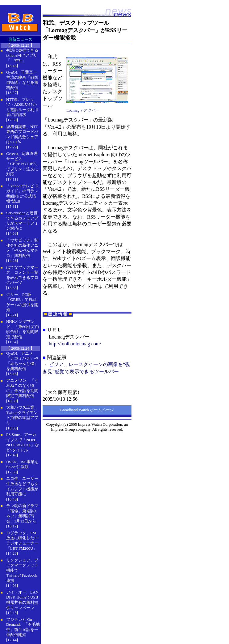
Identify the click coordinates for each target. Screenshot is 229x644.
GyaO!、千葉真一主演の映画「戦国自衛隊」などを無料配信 (22, 80)
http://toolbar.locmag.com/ (75, 344)
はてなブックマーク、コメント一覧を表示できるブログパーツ (22, 275)
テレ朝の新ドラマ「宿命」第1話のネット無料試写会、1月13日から (22, 513)
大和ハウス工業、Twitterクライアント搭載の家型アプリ (22, 415)
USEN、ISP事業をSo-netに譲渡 (22, 464)
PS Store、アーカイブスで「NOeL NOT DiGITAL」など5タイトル (23, 442)
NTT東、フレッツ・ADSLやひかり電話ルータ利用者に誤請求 (22, 107)
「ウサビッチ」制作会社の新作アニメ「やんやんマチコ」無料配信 (22, 248)
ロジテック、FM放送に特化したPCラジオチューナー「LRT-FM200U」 (23, 541)
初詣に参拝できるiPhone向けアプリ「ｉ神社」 (22, 55)
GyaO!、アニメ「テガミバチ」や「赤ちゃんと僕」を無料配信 (22, 361)
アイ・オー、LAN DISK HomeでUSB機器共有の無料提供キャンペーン (22, 600)
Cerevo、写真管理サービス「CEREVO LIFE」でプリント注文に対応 (23, 164)
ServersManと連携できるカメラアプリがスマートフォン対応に (22, 221)
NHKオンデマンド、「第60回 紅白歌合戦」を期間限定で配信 (23, 329)
